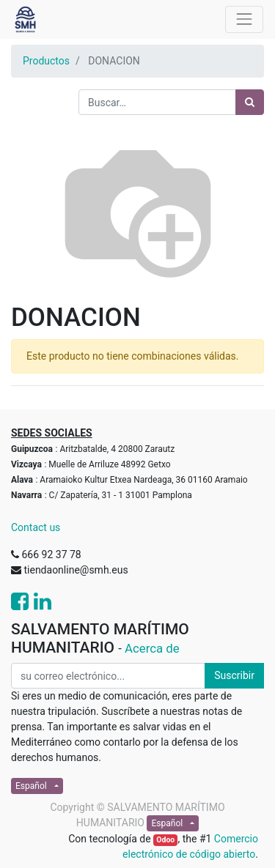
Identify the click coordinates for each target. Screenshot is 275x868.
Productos (46, 61)
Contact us (36, 527)
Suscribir (234, 675)
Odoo (165, 840)
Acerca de (152, 648)
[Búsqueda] (250, 102)
